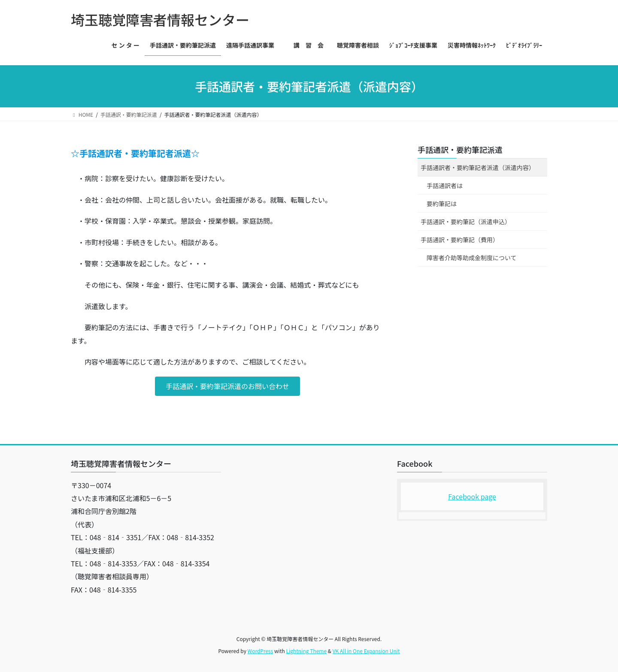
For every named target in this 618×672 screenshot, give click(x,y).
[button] (227, 386)
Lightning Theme (306, 651)
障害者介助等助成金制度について (472, 258)
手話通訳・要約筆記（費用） (460, 240)
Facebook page (472, 496)
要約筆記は (442, 204)
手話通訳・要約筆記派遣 (460, 149)
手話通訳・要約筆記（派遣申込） (466, 222)
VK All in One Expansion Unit (366, 651)
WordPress (261, 651)
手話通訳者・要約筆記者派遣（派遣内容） (478, 167)
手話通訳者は (445, 185)
